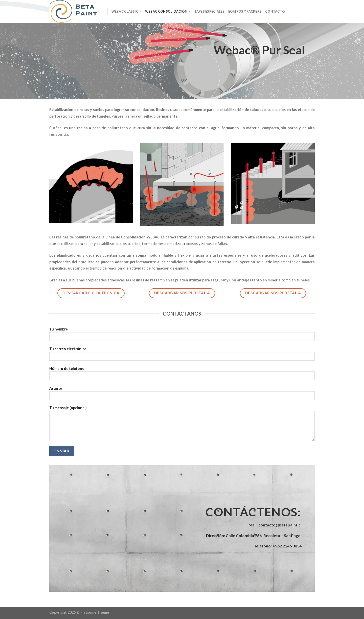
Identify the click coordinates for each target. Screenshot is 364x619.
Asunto (182, 395)
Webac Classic (127, 11)
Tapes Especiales (210, 11)
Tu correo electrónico (182, 355)
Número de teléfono (182, 375)
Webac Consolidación (168, 11)
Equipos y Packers (245, 11)
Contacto (275, 11)
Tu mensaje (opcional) (182, 425)
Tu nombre (182, 336)
